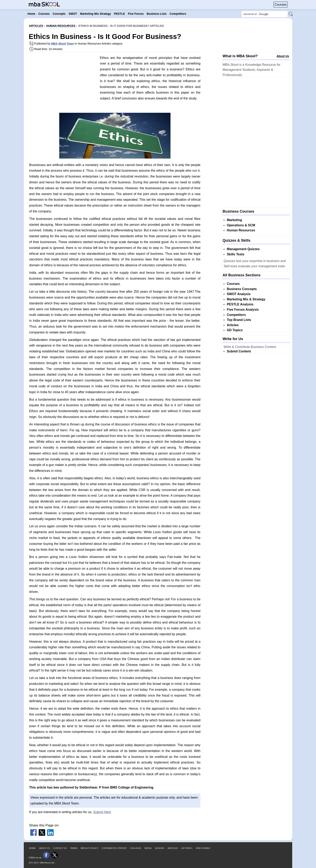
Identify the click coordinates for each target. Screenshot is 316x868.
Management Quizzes (243, 249)
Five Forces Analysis (243, 310)
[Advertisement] (63, 84)
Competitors (236, 315)
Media (148, 848)
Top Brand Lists (239, 320)
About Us (283, 56)
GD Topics (235, 330)
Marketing (234, 220)
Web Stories (203, 848)
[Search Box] (265, 14)
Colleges (136, 848)
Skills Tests (235, 254)
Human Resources (241, 230)
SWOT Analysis (239, 294)
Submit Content (239, 351)
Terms (74, 848)
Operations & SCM (241, 225)
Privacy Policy (90, 848)
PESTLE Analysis (240, 304)
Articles (233, 325)
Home (32, 848)
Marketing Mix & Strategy (246, 299)
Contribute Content (114, 848)
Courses (281, 5)
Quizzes (160, 848)
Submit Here (102, 812)
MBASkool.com (47, 863)
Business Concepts (242, 289)
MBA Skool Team (63, 44)
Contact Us (60, 848)
